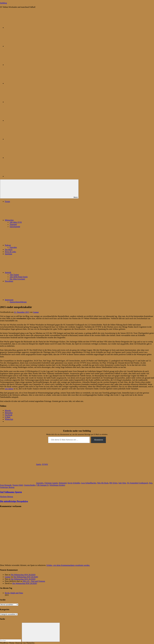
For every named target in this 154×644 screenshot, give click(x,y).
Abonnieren (98, 440)
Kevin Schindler (74, 483)
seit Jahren (9, 389)
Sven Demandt (6, 485)
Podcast (26, 245)
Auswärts (40, 483)
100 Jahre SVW (16, 222)
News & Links (10, 252)
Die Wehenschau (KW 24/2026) (25, 583)
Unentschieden (30, 485)
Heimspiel (63, 483)
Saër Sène (122, 483)
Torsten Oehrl (18, 485)
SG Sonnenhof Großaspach (138, 483)
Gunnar (36, 312)
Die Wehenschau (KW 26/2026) (23, 575)
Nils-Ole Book (103, 483)
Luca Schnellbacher (89, 483)
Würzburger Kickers (57, 485)
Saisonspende (15, 227)
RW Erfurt (113, 483)
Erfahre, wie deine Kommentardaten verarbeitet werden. (68, 565)
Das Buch (9, 250)
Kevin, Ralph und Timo (14, 593)
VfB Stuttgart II (42, 485)
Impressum (27, 300)
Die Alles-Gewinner (17, 279)
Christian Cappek (51, 483)
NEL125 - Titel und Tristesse (34, 581)
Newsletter (9, 281)
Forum (7, 201)
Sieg (151, 483)
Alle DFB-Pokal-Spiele (19, 277)
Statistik (26, 272)
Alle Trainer (14, 275)
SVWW (45, 464)
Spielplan (8, 254)
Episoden (13, 247)
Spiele (38, 464)
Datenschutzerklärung (18, 302)
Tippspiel (13, 224)
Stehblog (3, 3)
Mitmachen (27, 220)
